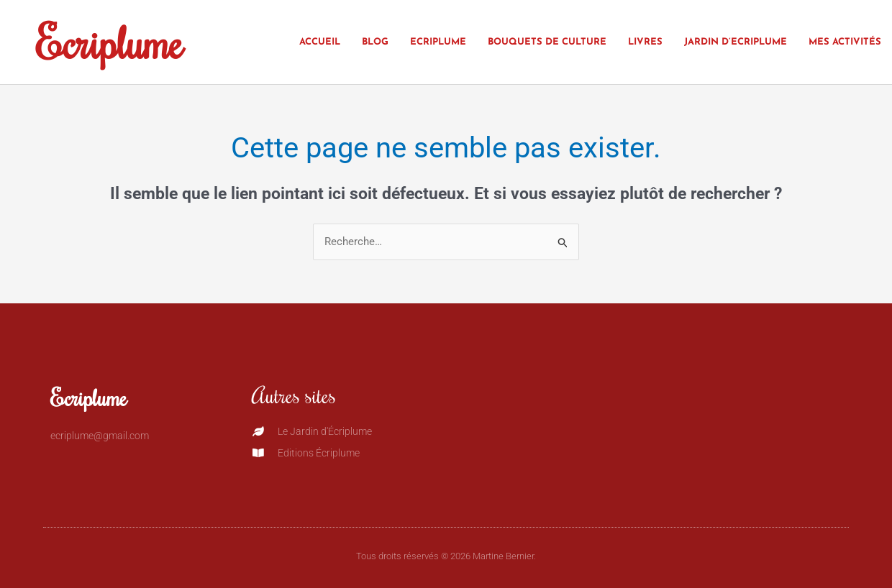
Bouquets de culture (547, 42)
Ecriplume (109, 42)
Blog (375, 42)
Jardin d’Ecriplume (736, 42)
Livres (645, 42)
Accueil (320, 42)
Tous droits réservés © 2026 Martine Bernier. (446, 556)
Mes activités (845, 42)
